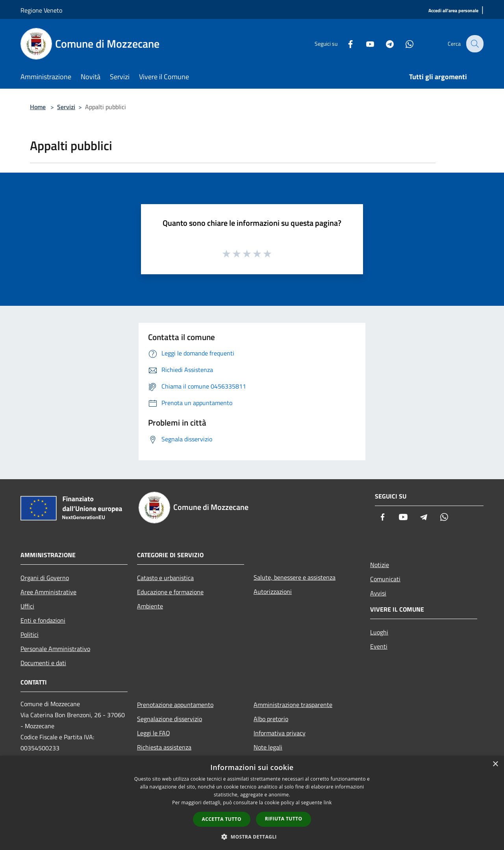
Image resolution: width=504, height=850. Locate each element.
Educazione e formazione (170, 592)
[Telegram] (384, 44)
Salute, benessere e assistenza (295, 577)
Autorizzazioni (273, 591)
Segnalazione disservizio (170, 719)
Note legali (268, 747)
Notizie (380, 565)
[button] (252, 837)
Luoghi (379, 632)
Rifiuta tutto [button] (284, 819)
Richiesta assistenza (164, 747)
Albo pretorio (271, 719)
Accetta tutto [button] (222, 819)
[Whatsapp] (404, 44)
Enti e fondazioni (43, 620)
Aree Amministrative (48, 592)
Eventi (379, 646)
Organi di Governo (45, 578)
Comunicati (385, 579)
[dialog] (252, 803)
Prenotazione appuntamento (175, 705)
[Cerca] (474, 44)
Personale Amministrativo (55, 649)
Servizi (66, 107)
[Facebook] (345, 44)
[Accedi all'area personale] (453, 11)
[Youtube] (365, 44)
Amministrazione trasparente (293, 705)
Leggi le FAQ (154, 733)
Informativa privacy (280, 733)
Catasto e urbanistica (165, 578)
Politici (30, 634)
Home (38, 107)
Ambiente (150, 606)
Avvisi (378, 593)
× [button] (495, 764)
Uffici (27, 606)
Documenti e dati (43, 663)
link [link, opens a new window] (328, 803)
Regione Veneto (41, 10)
